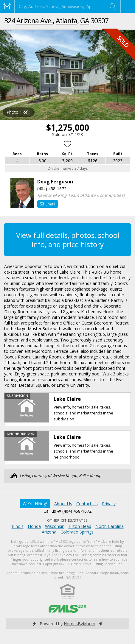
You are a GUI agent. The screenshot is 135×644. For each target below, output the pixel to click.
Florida (34, 526)
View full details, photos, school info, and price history (68, 240)
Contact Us (87, 504)
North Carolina (110, 526)
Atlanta (66, 21)
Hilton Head (80, 526)
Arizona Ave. (35, 21)
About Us (63, 504)
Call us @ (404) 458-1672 (67, 511)
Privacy (109, 504)
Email (48, 204)
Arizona (49, 532)
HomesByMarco (80, 624)
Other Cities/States (67, 520)
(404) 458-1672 (52, 189)
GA (85, 21)
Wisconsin (55, 526)
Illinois (18, 526)
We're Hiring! (35, 504)
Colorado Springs (77, 532)
